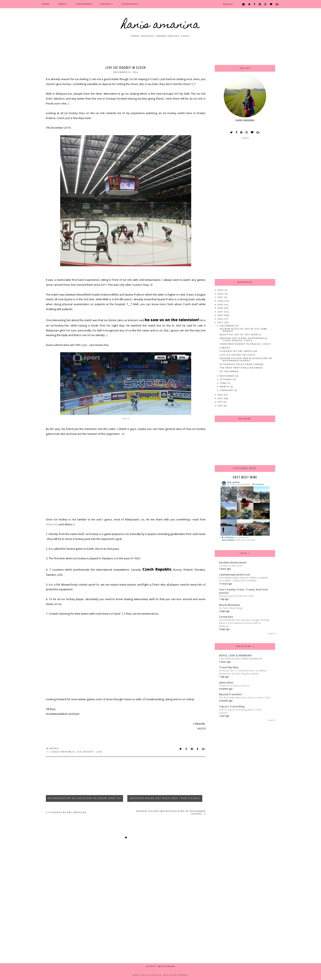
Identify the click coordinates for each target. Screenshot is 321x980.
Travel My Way (229, 667)
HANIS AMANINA (161, 25)
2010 (221, 406)
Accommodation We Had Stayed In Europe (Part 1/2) (84, 798)
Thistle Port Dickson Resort (234, 686)
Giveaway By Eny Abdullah (67, 812)
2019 (221, 305)
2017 (221, 312)
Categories (129, 4)
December (227, 326)
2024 (221, 290)
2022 (221, 294)
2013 (221, 395)
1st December (229, 371)
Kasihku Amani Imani (233, 563)
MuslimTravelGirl (231, 694)
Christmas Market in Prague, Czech (245, 344)
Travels (106, 4)
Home (46, 4)
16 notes (52, 748)
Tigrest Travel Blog (232, 706)
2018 (221, 308)
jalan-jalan (226, 683)
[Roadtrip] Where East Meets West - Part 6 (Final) (165, 798)
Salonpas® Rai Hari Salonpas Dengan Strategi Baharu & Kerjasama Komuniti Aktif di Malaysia (244, 623)
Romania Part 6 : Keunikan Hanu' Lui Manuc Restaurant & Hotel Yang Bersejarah (243, 672)
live (99, 752)
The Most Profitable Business (241, 368)
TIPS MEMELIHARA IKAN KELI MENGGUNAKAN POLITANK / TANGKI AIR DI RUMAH (244, 579)
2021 (221, 297)
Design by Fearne (175, 975)
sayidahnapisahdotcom (235, 575)
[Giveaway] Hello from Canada (242, 364)
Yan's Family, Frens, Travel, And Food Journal (243, 591)
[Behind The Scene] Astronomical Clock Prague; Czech (244, 339)
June (224, 383)
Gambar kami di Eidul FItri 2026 (236, 596)
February (227, 390)
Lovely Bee (226, 617)
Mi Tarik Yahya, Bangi (231, 608)
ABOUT (63, 4)
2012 (221, 398)
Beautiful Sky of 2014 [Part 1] (241, 335)
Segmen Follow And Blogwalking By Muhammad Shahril (246, 359)
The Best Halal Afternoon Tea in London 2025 (245, 697)
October (226, 379)
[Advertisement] (160, 49)
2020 (221, 301)
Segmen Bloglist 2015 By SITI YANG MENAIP (244, 330)
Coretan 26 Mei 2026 (231, 566)
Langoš (225, 348)
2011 (220, 402)
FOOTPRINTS (84, 4)
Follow (245, 138)
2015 (221, 319)
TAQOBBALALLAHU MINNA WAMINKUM (241, 659)
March (225, 387)
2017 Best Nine (245, 477)
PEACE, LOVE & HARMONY (235, 655)
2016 (221, 315)
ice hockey (86, 752)
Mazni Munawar (230, 605)
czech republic (63, 752)
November (228, 376)
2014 (221, 322)
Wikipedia (52, 524)
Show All (271, 634)
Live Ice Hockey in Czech (237, 355)
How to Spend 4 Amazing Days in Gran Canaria (240, 711)
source (126, 418)
